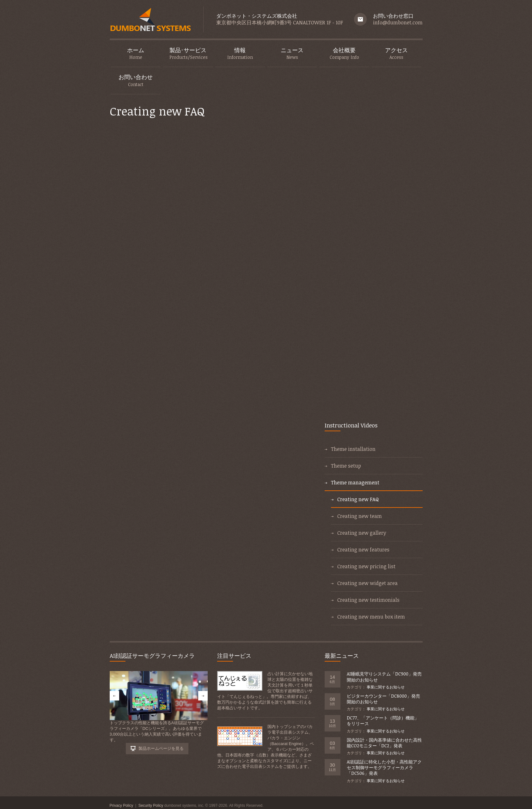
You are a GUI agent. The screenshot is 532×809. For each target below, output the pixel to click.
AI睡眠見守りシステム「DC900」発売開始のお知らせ (384, 677)
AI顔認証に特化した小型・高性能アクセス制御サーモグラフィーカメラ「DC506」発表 (384, 767)
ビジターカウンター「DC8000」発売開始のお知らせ (383, 699)
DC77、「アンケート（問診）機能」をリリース (383, 721)
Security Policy (151, 806)
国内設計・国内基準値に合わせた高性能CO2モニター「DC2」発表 (384, 743)
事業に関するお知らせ (386, 687)
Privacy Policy (122, 806)
